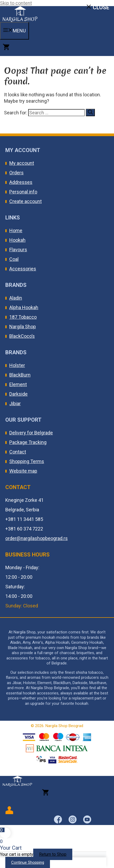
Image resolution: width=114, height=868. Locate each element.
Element (18, 384)
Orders (16, 173)
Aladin (16, 298)
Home (16, 230)
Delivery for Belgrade (31, 433)
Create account (26, 201)
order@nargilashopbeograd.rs (37, 538)
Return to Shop (53, 854)
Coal (14, 259)
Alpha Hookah (24, 307)
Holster (17, 365)
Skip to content (16, 3)
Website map (23, 471)
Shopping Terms (27, 461)
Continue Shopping (28, 862)
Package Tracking (28, 442)
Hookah (17, 240)
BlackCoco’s (22, 336)
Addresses (21, 182)
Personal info (23, 192)
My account (22, 163)
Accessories (23, 269)
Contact (18, 452)
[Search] (90, 113)
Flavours (18, 250)
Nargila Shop (23, 327)
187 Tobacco (23, 317)
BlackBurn (20, 375)
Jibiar (15, 403)
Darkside (18, 394)
